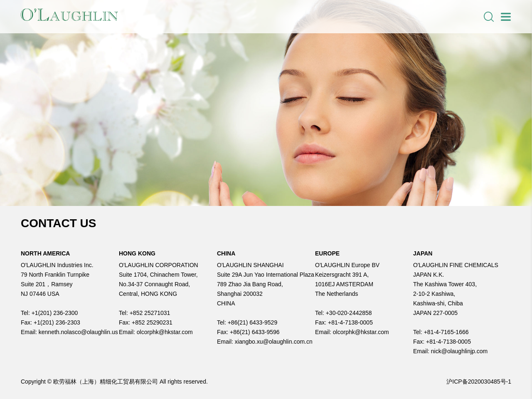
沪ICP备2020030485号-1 (479, 382)
